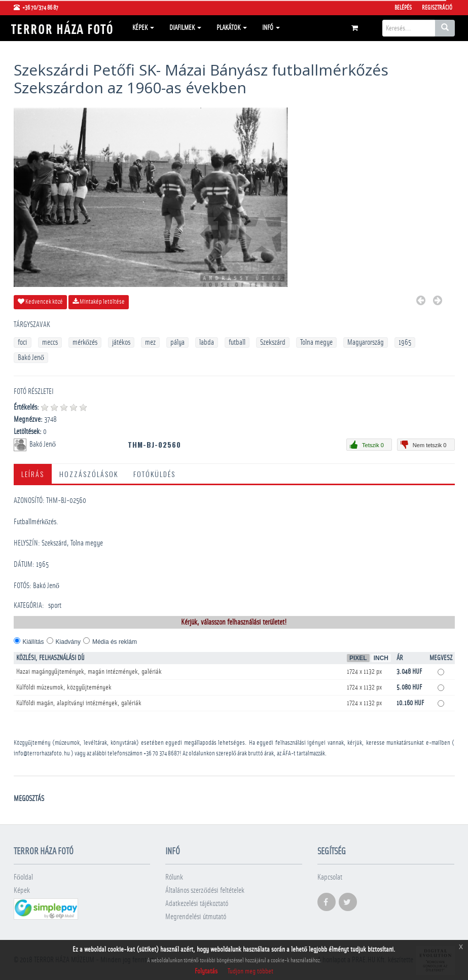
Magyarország (366, 342)
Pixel (358, 658)
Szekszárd (273, 342)
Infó (271, 28)
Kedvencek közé (40, 302)
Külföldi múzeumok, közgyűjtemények (64, 687)
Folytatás (206, 971)
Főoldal (24, 877)
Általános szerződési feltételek (205, 891)
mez (150, 342)
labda (207, 342)
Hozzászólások (89, 474)
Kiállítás (33, 642)
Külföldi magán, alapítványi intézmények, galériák (79, 703)
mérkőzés (85, 342)
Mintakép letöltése (99, 302)
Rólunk (174, 877)
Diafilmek (185, 28)
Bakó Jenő (31, 358)
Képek (143, 28)
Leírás (33, 474)
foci (23, 342)
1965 (405, 342)
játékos (121, 342)
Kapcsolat (330, 877)
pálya (177, 342)
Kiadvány (68, 642)
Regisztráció (437, 8)
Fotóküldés (154, 474)
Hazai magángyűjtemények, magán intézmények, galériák (89, 672)
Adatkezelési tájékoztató (197, 904)
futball (237, 342)
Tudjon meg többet (250, 971)
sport (55, 606)
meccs (50, 342)
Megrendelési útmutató (196, 917)
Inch (381, 658)
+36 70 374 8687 (161, 754)
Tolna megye (316, 342)
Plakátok (232, 28)
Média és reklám (115, 642)
